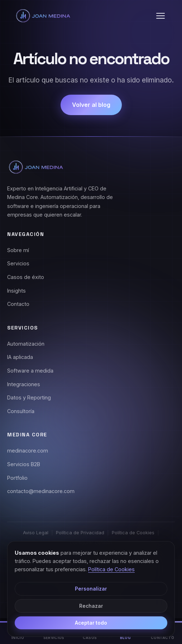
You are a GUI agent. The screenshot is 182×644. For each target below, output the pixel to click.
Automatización (26, 344)
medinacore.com (28, 451)
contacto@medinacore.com (41, 491)
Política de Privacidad (80, 533)
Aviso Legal (36, 533)
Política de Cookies (133, 533)
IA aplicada (20, 357)
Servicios (18, 263)
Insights (16, 291)
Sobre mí (18, 250)
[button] (161, 16)
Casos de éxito (26, 277)
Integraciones (24, 384)
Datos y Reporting (29, 397)
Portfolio (17, 478)
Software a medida (30, 371)
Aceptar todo (91, 623)
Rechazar (91, 606)
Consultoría (21, 411)
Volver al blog (91, 105)
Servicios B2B (24, 464)
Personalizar (91, 589)
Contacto (18, 304)
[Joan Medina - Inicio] (43, 16)
